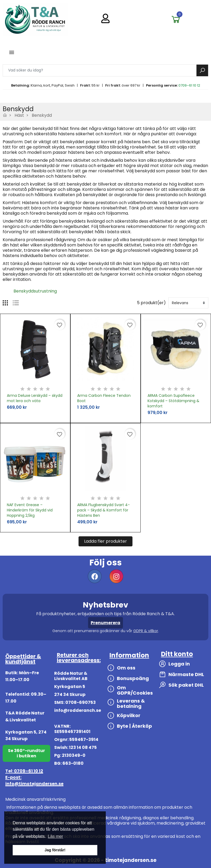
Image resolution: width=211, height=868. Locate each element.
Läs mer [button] (56, 836)
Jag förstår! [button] (55, 850)
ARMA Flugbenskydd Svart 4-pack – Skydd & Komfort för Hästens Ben (104, 510)
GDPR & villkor (146, 631)
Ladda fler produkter (105, 541)
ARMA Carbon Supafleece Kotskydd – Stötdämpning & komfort (173, 401)
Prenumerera (105, 623)
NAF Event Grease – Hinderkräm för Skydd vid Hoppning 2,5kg (30, 510)
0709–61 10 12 (189, 85)
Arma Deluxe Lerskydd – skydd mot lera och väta (35, 398)
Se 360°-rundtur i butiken (26, 753)
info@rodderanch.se (78, 710)
